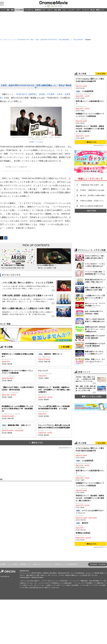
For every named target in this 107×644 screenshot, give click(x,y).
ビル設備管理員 (84, 91)
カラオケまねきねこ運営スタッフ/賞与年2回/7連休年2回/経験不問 (90, 80)
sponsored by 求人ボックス (65, 448)
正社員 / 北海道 (18, 392)
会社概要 (3, 564)
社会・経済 (58, 10)
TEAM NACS (21, 94)
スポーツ (50, 10)
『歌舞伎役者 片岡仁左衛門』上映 (92, 185)
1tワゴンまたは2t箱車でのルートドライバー (90, 512)
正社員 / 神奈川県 (54, 358)
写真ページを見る (37, 142)
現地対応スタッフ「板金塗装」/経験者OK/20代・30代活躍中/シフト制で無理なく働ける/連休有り (90, 129)
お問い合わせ (37, 564)
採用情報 (95, 564)
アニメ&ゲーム (29, 10)
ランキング (85, 10)
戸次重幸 (51, 94)
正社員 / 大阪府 (54, 374)
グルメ (65, 10)
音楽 (12, 10)
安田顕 (42, 94)
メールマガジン (48, 564)
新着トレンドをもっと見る (91, 396)
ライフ (79, 10)
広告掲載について (25, 564)
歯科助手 (82, 523)
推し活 (92, 10)
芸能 (8, 10)
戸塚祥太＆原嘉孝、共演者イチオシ (92, 201)
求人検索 (66, 347)
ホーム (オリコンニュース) (8, 40)
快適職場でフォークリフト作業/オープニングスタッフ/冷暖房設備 (90, 115)
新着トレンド (100, 10)
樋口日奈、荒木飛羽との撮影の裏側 (92, 195)
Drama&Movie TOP (23, 40)
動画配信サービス (40, 10)
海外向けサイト (60, 564)
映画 (32, 40)
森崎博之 (33, 94)
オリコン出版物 (12, 564)
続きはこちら (37, 443)
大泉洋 (60, 94)
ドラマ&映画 (19, 10)
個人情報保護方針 (72, 564)
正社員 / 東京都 (18, 359)
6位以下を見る (91, 211)
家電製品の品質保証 (83, 533)
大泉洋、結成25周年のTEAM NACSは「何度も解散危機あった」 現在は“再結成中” (59, 40)
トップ (3, 10)
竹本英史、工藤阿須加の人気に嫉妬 (92, 190)
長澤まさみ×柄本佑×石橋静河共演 (91, 206)
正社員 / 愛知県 (18, 375)
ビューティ (72, 10)
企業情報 (103, 564)
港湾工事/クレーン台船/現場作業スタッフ (90, 102)
